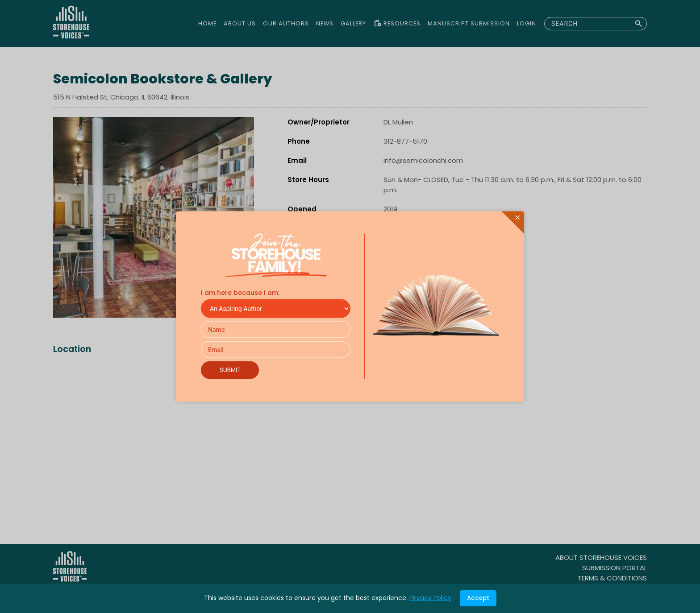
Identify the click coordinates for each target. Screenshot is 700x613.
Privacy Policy (430, 598)
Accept (478, 598)
